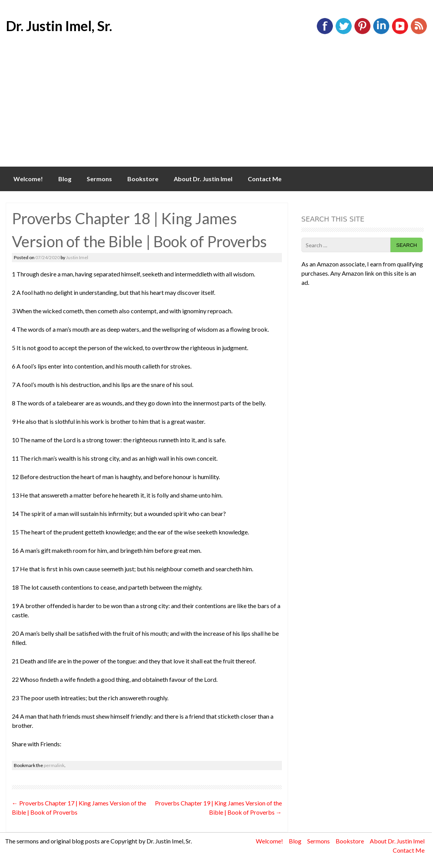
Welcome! (28, 179)
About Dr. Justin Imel (203, 179)
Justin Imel (77, 257)
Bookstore (143, 179)
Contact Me (265, 179)
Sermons (99, 179)
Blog (65, 179)
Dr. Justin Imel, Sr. (59, 26)
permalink (54, 765)
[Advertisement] (216, 109)
